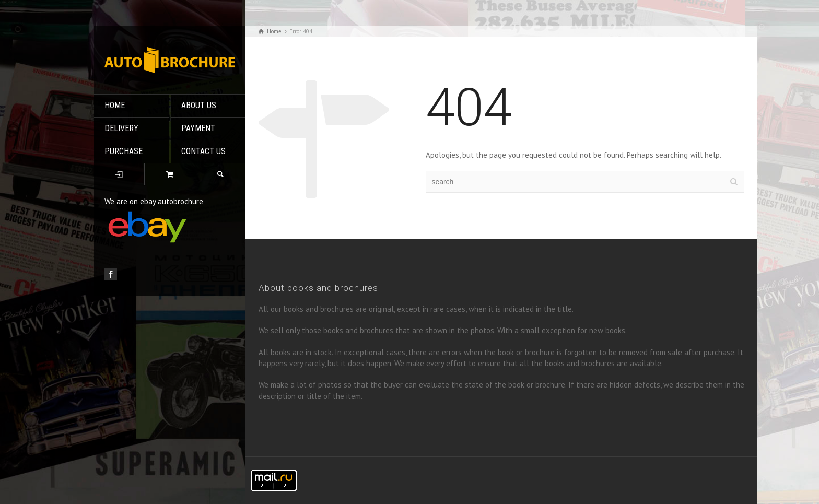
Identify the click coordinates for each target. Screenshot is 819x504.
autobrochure (180, 201)
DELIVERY (121, 128)
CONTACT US (203, 151)
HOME (115, 105)
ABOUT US (199, 105)
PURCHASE (124, 151)
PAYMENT (198, 128)
